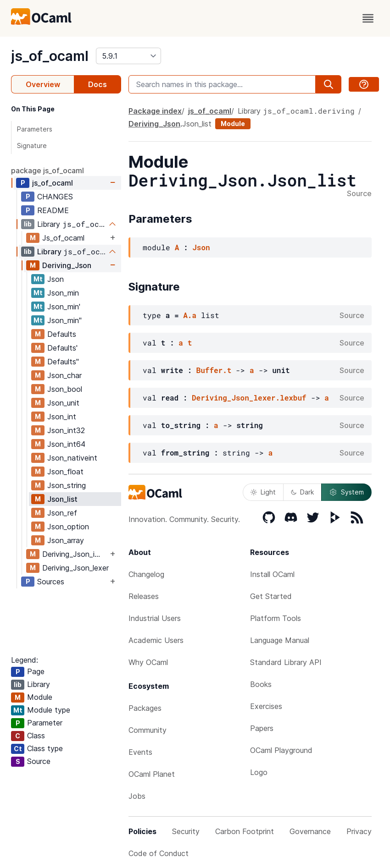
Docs (97, 84)
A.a (190, 315)
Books (261, 684)
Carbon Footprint (245, 831)
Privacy (359, 831)
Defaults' (62, 348)
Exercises (266, 706)
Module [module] (233, 124)
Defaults (62, 334)
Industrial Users (155, 618)
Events (140, 752)
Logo (259, 772)
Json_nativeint (72, 458)
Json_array (66, 540)
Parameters (35, 129)
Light (263, 492)
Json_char (64, 375)
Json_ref (62, 513)
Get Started (271, 596)
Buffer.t (214, 370)
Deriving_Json (67, 265)
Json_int (62, 417)
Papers (262, 728)
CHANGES (55, 197)
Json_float (65, 472)
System (346, 492)
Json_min (63, 293)
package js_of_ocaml (47, 170)
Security (186, 831)
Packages (145, 708)
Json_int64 (66, 444)
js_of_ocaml (50, 56)
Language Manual (280, 640)
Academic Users (156, 640)
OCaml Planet (152, 774)
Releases (144, 596)
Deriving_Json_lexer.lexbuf (249, 398)
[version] (128, 56)
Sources (51, 582)
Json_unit (63, 403)
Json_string (67, 485)
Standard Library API (286, 662)
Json (56, 279)
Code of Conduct (159, 853)
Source (359, 194)
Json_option (68, 527)
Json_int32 (66, 430)
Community (148, 730)
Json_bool (65, 389)
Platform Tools (276, 618)
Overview (43, 84)
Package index (155, 111)
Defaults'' (63, 362)
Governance (310, 831)
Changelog (146, 574)
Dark (302, 492)
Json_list (62, 499)
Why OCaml (148, 662)
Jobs (137, 796)
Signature (32, 146)
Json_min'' (64, 320)
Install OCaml (272, 574)
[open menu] (368, 18)
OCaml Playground (281, 750)
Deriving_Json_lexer (75, 568)
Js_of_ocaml (63, 238)
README (53, 210)
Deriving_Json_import (75, 554)
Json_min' (64, 307)
